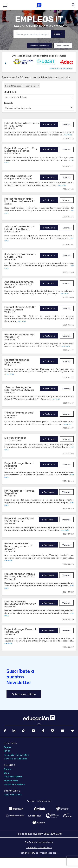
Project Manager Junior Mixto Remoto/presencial (20, 200)
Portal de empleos (14, 784)
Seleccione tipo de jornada (18, 108)
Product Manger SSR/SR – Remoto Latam (20, 308)
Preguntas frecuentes (16, 755)
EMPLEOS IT (39, 19)
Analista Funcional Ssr (18, 176)
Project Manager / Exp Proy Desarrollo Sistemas (21, 149)
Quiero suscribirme (24, 694)
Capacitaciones (13, 795)
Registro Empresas (40, 46)
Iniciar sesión (63, 46)
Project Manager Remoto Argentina (20, 464)
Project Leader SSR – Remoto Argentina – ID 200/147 (18, 546)
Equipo (8, 747)
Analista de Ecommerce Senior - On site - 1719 (19, 283)
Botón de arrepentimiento (39, 842)
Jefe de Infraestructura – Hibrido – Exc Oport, (19, 228)
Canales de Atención (16, 759)
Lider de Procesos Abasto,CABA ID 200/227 (20, 603)
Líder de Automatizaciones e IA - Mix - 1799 (22, 124)
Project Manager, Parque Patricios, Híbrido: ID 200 (20, 575)
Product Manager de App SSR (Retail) (20, 336)
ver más (68, 135)
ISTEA (7, 751)
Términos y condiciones (39, 848)
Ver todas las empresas (61, 68)
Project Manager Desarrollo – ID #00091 (21, 630)
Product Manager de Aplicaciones (17, 361)
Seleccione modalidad (16, 97)
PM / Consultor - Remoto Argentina (19, 492)
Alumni (8, 769)
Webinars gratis (13, 777)
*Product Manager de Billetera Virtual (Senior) (19, 389)
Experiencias (11, 781)
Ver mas (67, 124)
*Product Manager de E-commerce (19, 414)
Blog (6, 773)
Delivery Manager (15, 438)
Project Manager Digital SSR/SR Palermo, (19, 520)
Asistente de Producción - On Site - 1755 (20, 255)
